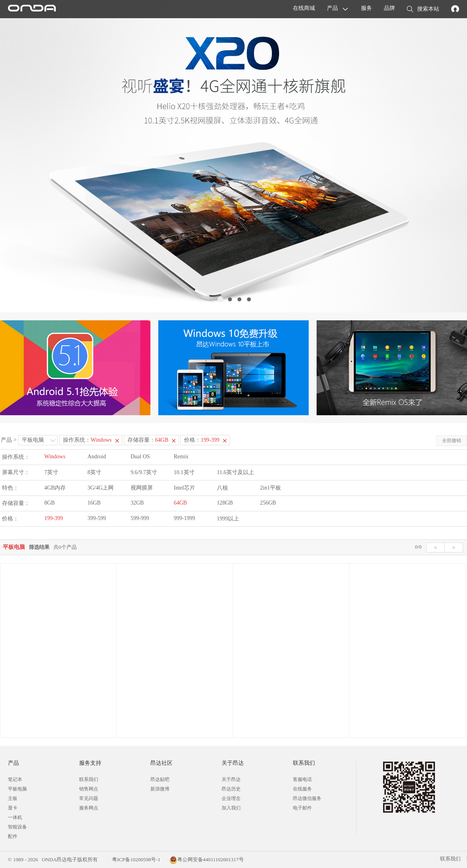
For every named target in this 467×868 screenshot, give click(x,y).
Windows (55, 457)
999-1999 (184, 518)
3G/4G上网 (101, 488)
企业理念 (231, 798)
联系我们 (89, 779)
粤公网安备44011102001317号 (207, 859)
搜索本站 (423, 9)
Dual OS (140, 457)
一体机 (15, 817)
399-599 (97, 518)
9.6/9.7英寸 (144, 472)
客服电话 (302, 779)
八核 (222, 488)
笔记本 (15, 779)
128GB (225, 503)
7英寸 (51, 472)
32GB (137, 503)
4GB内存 (55, 488)
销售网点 (89, 789)
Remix (181, 457)
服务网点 (89, 808)
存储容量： (148, 440)
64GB (180, 503)
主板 (13, 798)
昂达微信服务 (307, 798)
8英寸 (94, 472)
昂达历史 (231, 789)
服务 (366, 8)
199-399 (54, 518)
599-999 (140, 518)
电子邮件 (302, 808)
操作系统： (87, 440)
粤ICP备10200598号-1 (136, 859)
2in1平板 (271, 488)
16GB (94, 503)
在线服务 (302, 789)
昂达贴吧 (160, 779)
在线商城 (304, 8)
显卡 (13, 808)
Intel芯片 (184, 488)
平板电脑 (33, 440)
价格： (202, 440)
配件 (13, 836)
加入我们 (231, 808)
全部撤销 (452, 441)
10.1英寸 (184, 472)
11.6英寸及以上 (235, 472)
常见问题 (89, 798)
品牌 (389, 8)
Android (97, 457)
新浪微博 (160, 789)
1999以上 (228, 519)
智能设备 (17, 827)
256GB (268, 503)
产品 (332, 8)
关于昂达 (231, 779)
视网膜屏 (142, 488)
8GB (49, 503)
